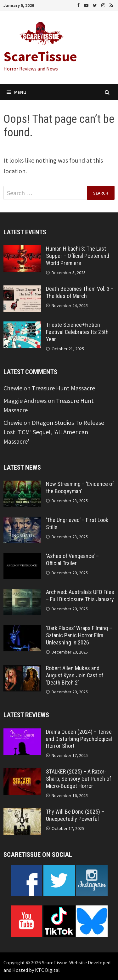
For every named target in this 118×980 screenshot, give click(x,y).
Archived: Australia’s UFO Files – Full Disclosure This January (80, 596)
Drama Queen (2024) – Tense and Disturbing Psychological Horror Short (79, 739)
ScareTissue (40, 56)
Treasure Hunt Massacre (63, 388)
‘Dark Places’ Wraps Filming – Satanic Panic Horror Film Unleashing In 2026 (79, 635)
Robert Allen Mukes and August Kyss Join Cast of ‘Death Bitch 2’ (75, 675)
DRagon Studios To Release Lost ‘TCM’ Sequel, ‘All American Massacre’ (54, 432)
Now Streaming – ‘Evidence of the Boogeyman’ (80, 487)
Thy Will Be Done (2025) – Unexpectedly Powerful (75, 815)
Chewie (13, 388)
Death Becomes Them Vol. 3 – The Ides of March (80, 292)
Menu (17, 92)
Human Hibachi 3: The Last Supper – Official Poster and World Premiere (78, 256)
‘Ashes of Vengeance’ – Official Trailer (72, 560)
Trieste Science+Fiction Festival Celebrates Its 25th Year (77, 332)
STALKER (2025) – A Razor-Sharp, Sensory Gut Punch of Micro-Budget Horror (79, 779)
